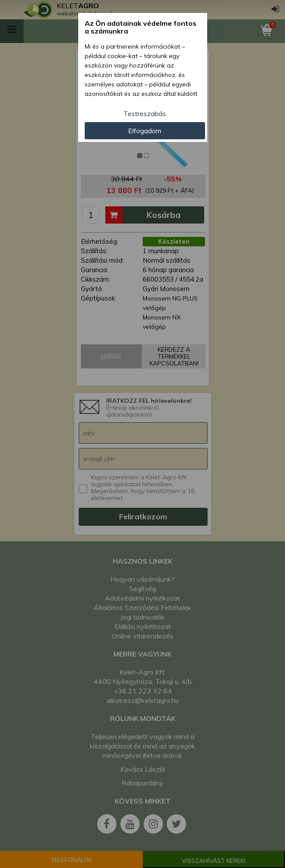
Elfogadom (145, 131)
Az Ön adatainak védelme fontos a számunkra (141, 27)
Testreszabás (145, 113)
